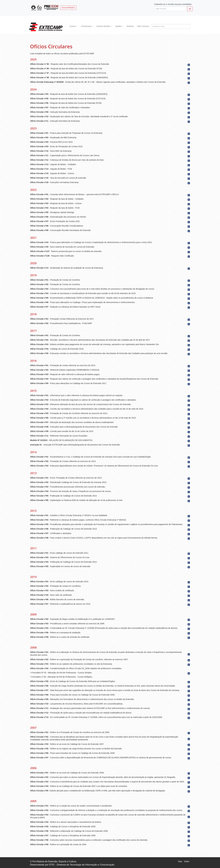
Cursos (73, 26)
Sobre (187, 861)
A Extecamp (87, 26)
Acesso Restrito (104, 26)
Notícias (130, 26)
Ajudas (119, 26)
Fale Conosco (143, 26)
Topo (180, 861)
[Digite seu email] (171, 9)
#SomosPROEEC (68, 8)
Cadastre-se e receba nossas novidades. (173, 4)
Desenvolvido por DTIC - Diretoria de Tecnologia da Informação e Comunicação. (72, 865)
